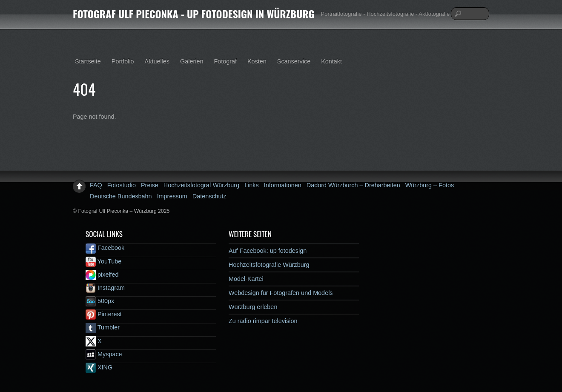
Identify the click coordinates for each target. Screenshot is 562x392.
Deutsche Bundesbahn (121, 196)
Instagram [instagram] (105, 288)
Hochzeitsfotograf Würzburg (201, 185)
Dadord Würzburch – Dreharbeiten (353, 185)
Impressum (172, 196)
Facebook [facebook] (105, 248)
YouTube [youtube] (103, 261)
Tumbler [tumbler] (103, 327)
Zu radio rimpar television (263, 321)
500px (100, 301)
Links (252, 185)
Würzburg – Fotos (430, 185)
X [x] (94, 341)
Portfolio (123, 61)
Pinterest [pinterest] (104, 314)
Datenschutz (209, 196)
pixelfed (102, 275)
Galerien (192, 61)
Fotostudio (122, 185)
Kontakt (331, 61)
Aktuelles (157, 61)
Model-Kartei (246, 279)
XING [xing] (99, 367)
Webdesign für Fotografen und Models (281, 293)
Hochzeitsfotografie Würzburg (269, 265)
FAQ (96, 185)
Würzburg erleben (253, 307)
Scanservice (294, 61)
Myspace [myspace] (104, 354)
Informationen (283, 185)
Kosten (257, 61)
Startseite (88, 61)
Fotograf (225, 61)
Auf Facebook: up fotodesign (268, 251)
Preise (150, 185)
